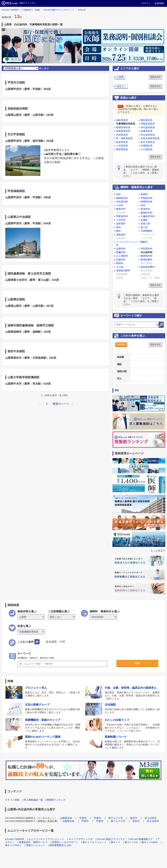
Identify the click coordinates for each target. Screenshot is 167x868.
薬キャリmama (150, 842)
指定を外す (156, 77)
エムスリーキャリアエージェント (46, 839)
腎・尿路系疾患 (124, 138)
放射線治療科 (123, 270)
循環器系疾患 (123, 127)
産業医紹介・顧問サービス (33, 842)
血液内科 (121, 249)
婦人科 (144, 227)
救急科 (120, 263)
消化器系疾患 (148, 127)
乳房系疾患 (122, 135)
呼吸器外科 (122, 216)
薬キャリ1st (131, 842)
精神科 (144, 194)
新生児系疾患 (148, 142)
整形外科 (121, 209)
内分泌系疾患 (148, 135)
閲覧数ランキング (56, 800)
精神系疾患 (122, 149)
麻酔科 (144, 242)
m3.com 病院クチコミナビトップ (59, 10)
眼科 (118, 231)
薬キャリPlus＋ (13, 845)
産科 (118, 227)
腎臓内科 (121, 252)
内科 (118, 194)
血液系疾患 (122, 142)
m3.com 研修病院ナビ (141, 839)
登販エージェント (36, 845)
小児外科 (121, 220)
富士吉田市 (151, 818)
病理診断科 (147, 260)
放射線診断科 (148, 267)
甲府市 (83, 818)
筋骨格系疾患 (123, 131)
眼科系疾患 (147, 120)
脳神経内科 (122, 198)
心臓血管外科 (148, 216)
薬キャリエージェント (94, 842)
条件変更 (121, 344)
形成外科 (145, 209)
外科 (143, 205)
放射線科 (121, 235)
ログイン (146, 3)
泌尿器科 (121, 224)
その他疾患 (147, 149)
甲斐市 (97, 818)
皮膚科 (144, 220)
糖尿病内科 (147, 256)
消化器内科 (122, 202)
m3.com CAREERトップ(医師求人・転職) (21, 10)
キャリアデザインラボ (81, 839)
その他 (120, 267)
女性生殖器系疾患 (150, 138)
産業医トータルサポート (65, 842)
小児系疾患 (122, 146)
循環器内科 (147, 202)
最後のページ (61, 404)
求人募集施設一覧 (33, 800)
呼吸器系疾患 (148, 124)
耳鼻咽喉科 (147, 231)
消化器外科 (147, 249)
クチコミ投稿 (12, 800)
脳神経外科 (147, 213)
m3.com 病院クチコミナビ (111, 839)
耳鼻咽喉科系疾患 (126, 124)
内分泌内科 (147, 252)
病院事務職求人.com (60, 845)
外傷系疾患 (147, 146)
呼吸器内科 (147, 198)
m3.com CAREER (15, 839)
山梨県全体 (66, 818)
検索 (137, 663)
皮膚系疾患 (147, 131)
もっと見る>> (158, 551)
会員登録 (159, 3)
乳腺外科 (121, 260)
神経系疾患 (122, 120)
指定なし (122, 86)
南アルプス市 (116, 818)
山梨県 (120, 77)
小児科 (120, 205)
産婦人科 (145, 224)
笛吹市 (134, 818)
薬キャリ (116, 842)
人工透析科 (122, 256)
